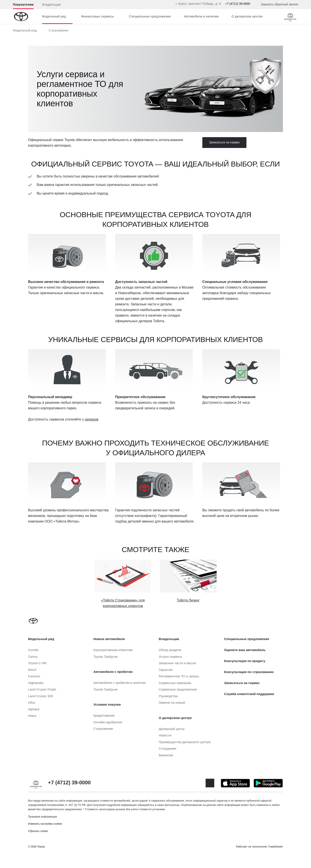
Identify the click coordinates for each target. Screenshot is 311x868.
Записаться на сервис (225, 142)
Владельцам (52, 5)
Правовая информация (43, 817)
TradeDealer (275, 847)
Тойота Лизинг (188, 600)
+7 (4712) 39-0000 (238, 4)
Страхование (59, 30)
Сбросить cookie (38, 831)
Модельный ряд (25, 30)
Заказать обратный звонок (279, 4)
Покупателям (23, 5)
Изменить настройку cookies (45, 824)
